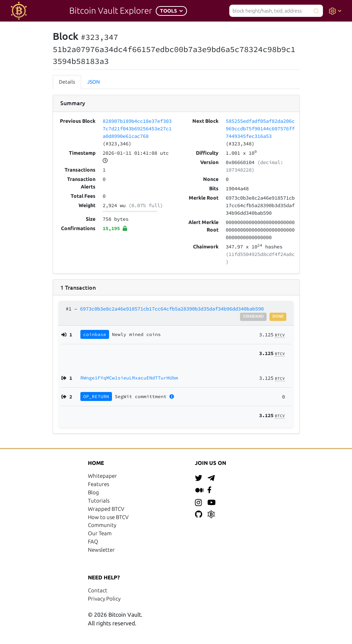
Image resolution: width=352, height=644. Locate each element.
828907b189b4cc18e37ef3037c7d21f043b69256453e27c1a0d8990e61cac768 (137, 129)
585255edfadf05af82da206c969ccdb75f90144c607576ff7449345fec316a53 (260, 129)
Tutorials (99, 501)
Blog (93, 492)
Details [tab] (67, 82)
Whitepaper (102, 476)
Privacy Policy (104, 599)
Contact (98, 590)
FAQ (93, 542)
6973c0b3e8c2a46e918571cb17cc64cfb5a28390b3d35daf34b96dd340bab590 (172, 309)
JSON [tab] (93, 82)
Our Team (100, 533)
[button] (171, 11)
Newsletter (101, 550)
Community (102, 525)
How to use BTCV (108, 517)
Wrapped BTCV (106, 509)
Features (98, 484)
